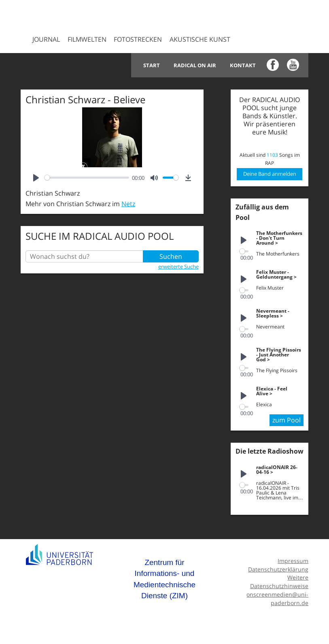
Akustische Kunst (200, 39)
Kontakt (243, 65)
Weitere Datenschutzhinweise (279, 582)
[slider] (87, 178)
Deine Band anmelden (270, 174)
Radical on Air (195, 65)
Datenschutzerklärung (278, 569)
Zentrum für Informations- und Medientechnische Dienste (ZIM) (164, 579)
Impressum (293, 561)
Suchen (171, 256)
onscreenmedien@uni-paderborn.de (277, 599)
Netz (128, 204)
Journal (46, 39)
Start (152, 65)
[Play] (36, 178)
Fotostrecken (138, 39)
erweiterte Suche (178, 267)
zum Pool (287, 420)
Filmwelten (87, 39)
